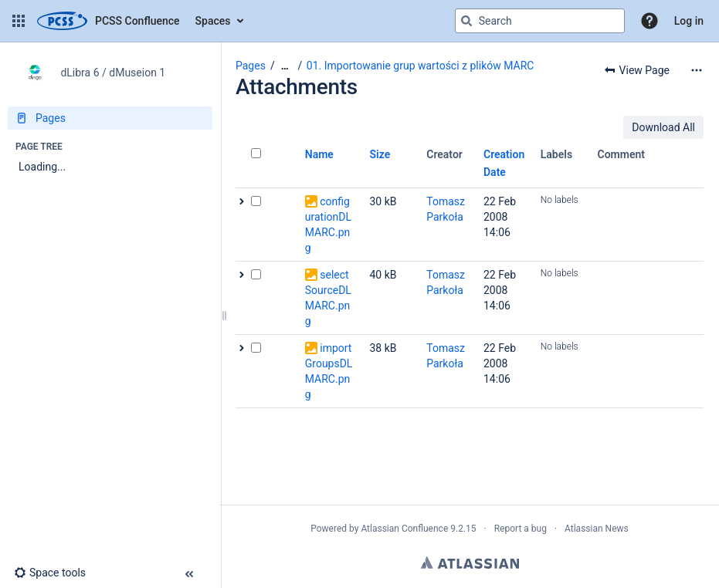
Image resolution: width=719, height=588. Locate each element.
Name (319, 154)
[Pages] (110, 118)
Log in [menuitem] (689, 21)
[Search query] (540, 21)
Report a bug (521, 529)
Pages (251, 66)
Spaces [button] (213, 21)
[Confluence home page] (109, 21)
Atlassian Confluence (404, 529)
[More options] (697, 70)
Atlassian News (597, 529)
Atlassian (470, 563)
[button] (19, 21)
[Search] (466, 21)
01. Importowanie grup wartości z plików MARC (421, 66)
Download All (663, 127)
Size (380, 154)
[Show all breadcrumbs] (285, 66)
